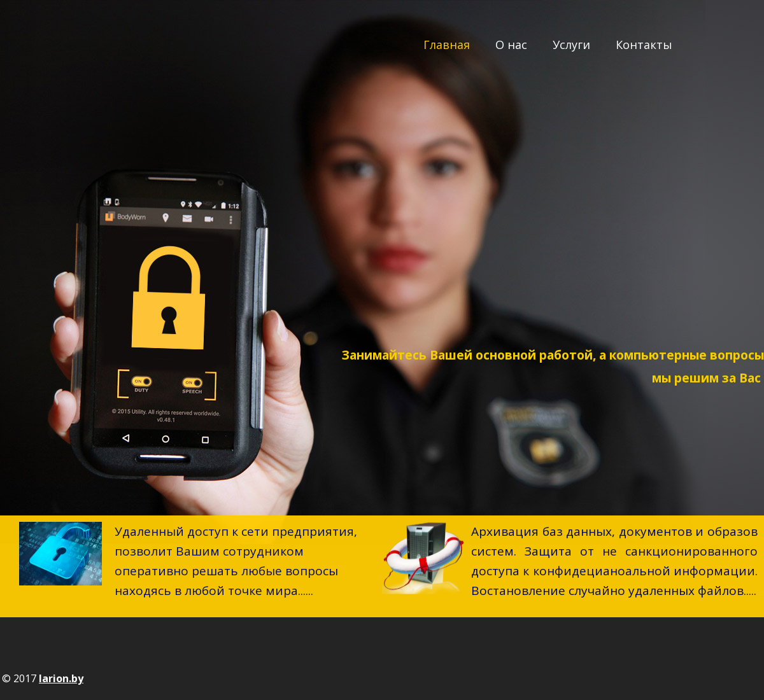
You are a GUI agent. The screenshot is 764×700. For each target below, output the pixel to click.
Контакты (644, 45)
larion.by (61, 678)
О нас (511, 45)
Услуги (571, 45)
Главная (447, 45)
